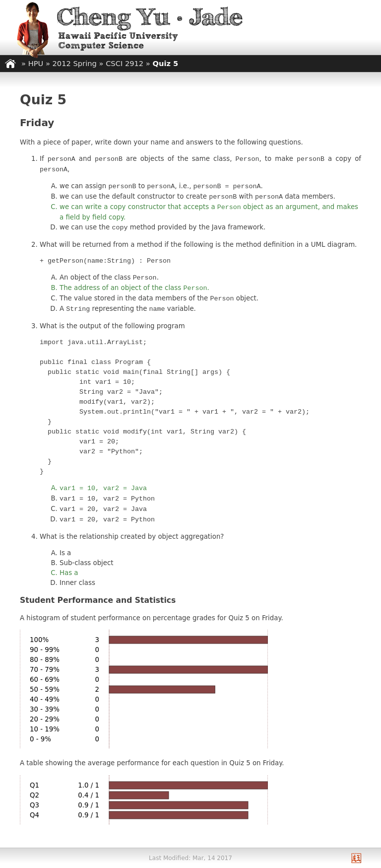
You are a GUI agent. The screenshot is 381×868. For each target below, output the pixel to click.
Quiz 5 (166, 63)
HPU (36, 63)
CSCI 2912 (125, 63)
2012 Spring (75, 63)
